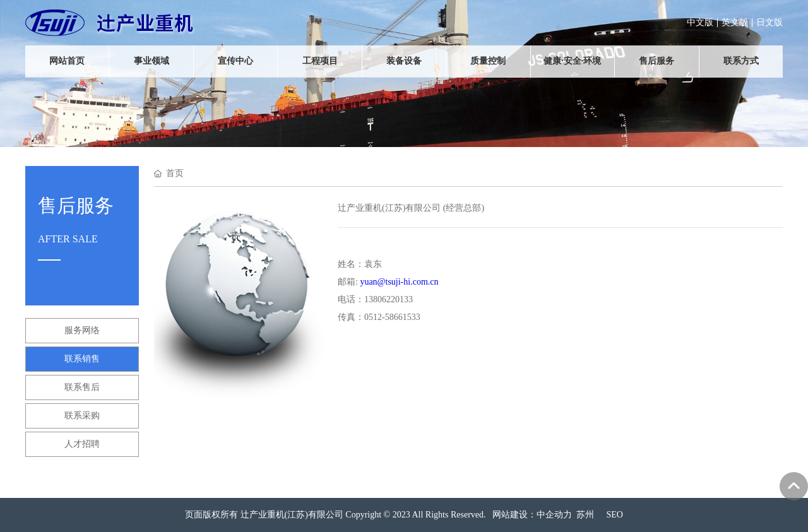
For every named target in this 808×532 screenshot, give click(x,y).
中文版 (700, 22)
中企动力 (554, 515)
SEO (615, 515)
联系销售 (82, 359)
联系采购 (82, 416)
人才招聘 (82, 444)
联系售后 (82, 387)
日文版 (769, 22)
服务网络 (82, 330)
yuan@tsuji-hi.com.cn (399, 282)
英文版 (735, 22)
